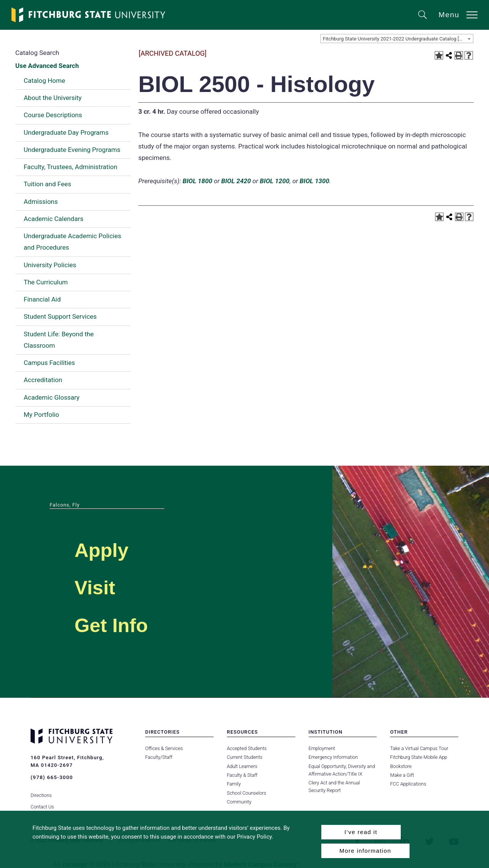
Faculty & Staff (242, 775)
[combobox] (397, 39)
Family (234, 784)
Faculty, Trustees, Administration (70, 167)
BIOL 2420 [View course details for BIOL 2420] (236, 181)
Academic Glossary (52, 397)
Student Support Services (60, 316)
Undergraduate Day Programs (66, 132)
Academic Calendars (53, 219)
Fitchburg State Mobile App (418, 757)
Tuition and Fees (47, 184)
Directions (41, 790)
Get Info (122, 624)
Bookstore (401, 766)
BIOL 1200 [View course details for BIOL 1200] (275, 181)
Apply (109, 548)
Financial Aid (42, 299)
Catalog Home (44, 81)
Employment (322, 748)
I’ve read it (361, 832)
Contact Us (42, 802)
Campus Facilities (49, 363)
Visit (101, 586)
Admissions (41, 202)
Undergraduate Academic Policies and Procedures (72, 242)
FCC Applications (408, 784)
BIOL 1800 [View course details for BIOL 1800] (198, 181)
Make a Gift (402, 775)
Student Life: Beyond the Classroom (59, 340)
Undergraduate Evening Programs (72, 150)
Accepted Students (247, 748)
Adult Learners (242, 766)
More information (365, 851)
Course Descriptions (53, 115)
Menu (449, 15)
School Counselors (246, 793)
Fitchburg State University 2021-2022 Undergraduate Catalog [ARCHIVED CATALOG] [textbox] (398, 39)
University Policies (50, 265)
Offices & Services (164, 748)
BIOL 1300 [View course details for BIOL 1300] (314, 181)
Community (239, 802)
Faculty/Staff (159, 757)
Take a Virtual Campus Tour (419, 748)
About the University (53, 98)
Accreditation (43, 380)
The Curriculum (46, 282)
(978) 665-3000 (51, 777)
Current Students (244, 757)
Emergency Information (333, 757)
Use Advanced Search (47, 66)
